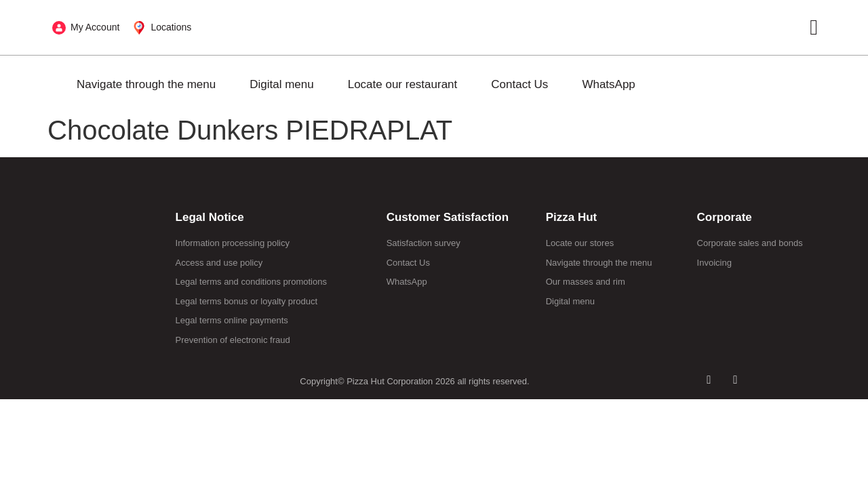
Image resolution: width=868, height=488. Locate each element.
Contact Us (519, 84)
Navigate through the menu (146, 84)
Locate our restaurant (403, 84)
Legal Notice (210, 217)
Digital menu (282, 84)
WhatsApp (608, 84)
